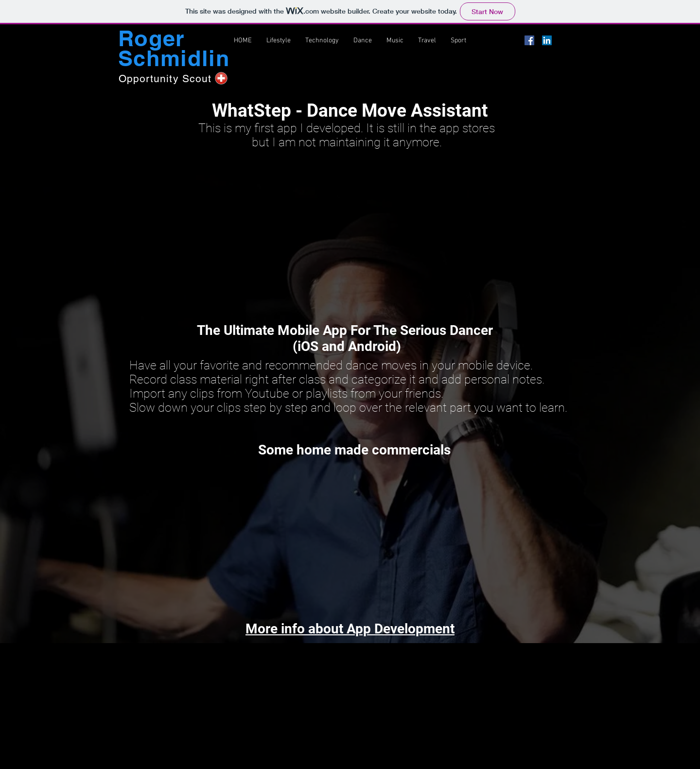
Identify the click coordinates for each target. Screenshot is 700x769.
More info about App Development (350, 629)
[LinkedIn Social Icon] (547, 40)
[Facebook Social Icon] (529, 40)
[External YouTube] (347, 228)
